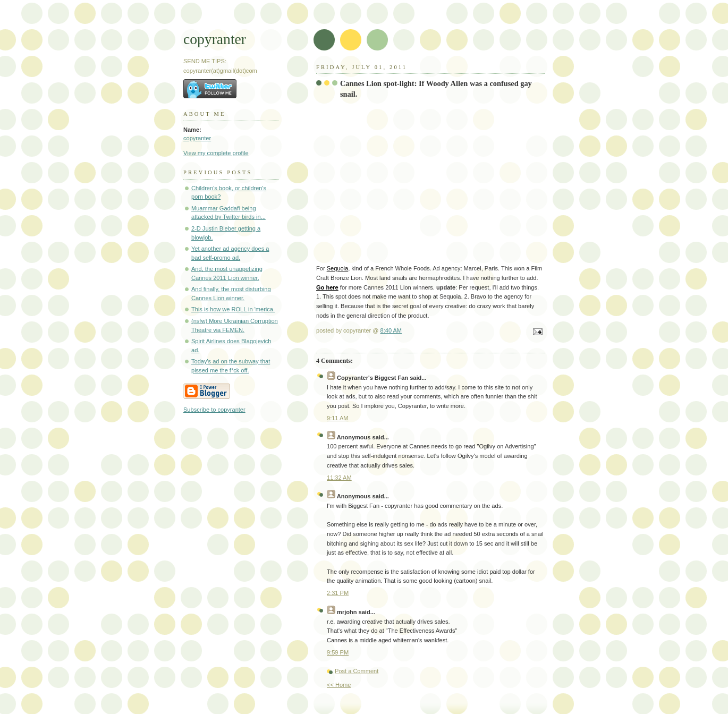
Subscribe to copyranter (214, 410)
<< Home (339, 685)
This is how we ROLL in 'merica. (233, 309)
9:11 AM (338, 418)
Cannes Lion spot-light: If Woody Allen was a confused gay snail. (436, 89)
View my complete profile (216, 153)
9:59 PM (338, 652)
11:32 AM (339, 478)
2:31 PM (338, 593)
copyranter (215, 39)
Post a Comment (357, 671)
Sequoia (338, 268)
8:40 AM (391, 330)
